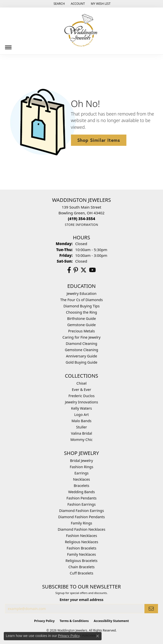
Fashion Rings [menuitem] (81, 467)
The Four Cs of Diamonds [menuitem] (81, 300)
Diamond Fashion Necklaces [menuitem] (81, 529)
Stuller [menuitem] (81, 427)
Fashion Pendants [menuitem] (81, 498)
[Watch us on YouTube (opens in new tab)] (92, 270)
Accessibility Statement (111, 621)
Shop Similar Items (99, 140)
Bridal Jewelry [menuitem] (81, 461)
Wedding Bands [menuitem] (81, 492)
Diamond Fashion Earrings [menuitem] (82, 511)
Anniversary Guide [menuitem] (81, 356)
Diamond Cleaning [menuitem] (81, 344)
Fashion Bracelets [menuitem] (81, 548)
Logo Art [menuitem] (81, 415)
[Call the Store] (82, 219)
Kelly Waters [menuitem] (82, 408)
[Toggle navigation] (8, 46)
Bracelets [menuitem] (81, 486)
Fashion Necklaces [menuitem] (81, 536)
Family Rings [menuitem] (82, 523)
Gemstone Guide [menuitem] (81, 325)
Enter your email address (82, 600)
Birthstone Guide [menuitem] (82, 318)
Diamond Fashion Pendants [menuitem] (81, 517)
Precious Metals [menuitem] (81, 331)
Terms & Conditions (74, 621)
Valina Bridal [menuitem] (81, 433)
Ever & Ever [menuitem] (82, 390)
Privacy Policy (44, 621)
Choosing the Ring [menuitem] (81, 312)
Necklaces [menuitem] (81, 479)
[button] (59, 4)
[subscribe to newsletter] (151, 609)
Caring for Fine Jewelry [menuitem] (81, 337)
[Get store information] (81, 225)
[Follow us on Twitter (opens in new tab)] (84, 270)
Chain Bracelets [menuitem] (81, 567)
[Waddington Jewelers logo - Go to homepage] (81, 31)
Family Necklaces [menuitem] (82, 554)
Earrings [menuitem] (81, 473)
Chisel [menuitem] (81, 383)
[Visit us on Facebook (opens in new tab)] (69, 270)
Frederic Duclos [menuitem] (81, 396)
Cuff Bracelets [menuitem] (81, 573)
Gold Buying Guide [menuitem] (81, 362)
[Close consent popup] (98, 636)
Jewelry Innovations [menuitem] (81, 402)
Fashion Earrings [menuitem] (82, 504)
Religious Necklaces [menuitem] (82, 542)
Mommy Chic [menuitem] (81, 440)
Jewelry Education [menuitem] (81, 293)
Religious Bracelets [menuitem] (81, 561)
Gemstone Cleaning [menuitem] (82, 350)
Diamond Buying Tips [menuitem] (81, 306)
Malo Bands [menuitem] (81, 421)
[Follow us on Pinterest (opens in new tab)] (76, 270)
